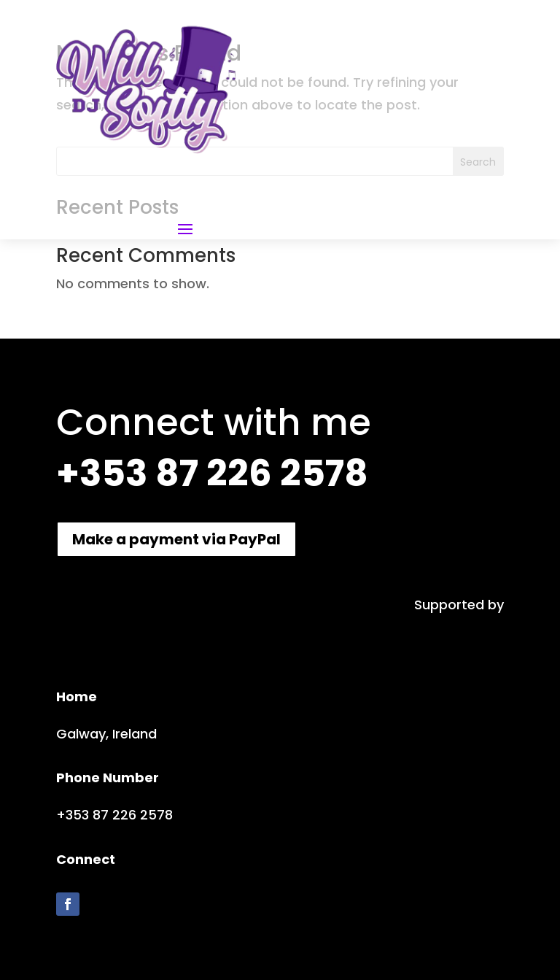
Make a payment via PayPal (176, 539)
